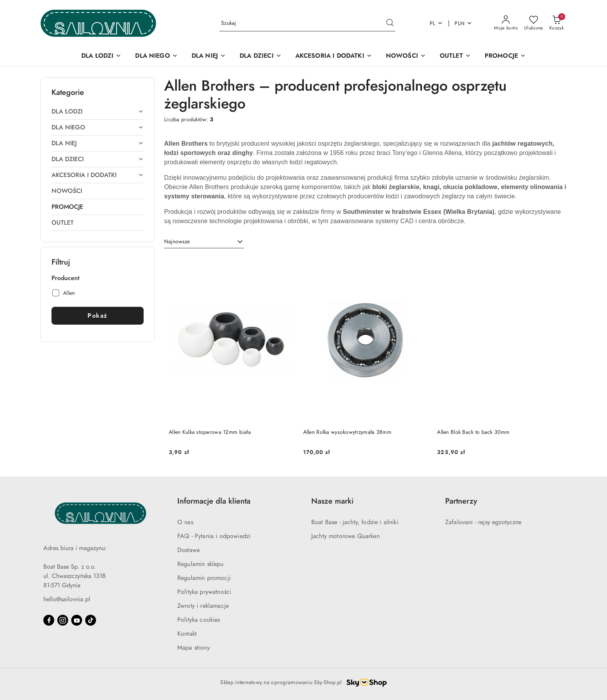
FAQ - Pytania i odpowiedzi (214, 536)
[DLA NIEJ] (209, 56)
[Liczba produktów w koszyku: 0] (556, 23)
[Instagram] (63, 620)
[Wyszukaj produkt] (307, 23)
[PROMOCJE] (505, 56)
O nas (185, 522)
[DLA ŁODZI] (101, 56)
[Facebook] (49, 620)
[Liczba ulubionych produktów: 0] (534, 23)
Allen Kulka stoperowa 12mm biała (210, 432)
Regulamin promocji (204, 578)
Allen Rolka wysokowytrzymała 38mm (347, 432)
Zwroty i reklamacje (203, 606)
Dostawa (189, 550)
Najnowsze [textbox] (177, 242)
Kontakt (187, 634)
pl (436, 23)
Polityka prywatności (204, 592)
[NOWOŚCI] (406, 56)
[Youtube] (77, 620)
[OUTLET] (455, 56)
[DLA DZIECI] (261, 56)
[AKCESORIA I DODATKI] (334, 56)
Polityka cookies (199, 620)
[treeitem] (98, 112)
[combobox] (204, 242)
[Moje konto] (506, 23)
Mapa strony (194, 648)
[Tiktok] (91, 620)
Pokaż (98, 316)
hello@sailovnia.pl (67, 599)
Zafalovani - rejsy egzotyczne (484, 522)
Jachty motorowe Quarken (346, 536)
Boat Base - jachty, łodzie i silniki (355, 522)
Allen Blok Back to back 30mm (473, 432)
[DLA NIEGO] (156, 56)
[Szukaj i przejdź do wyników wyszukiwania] (390, 23)
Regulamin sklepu (201, 564)
